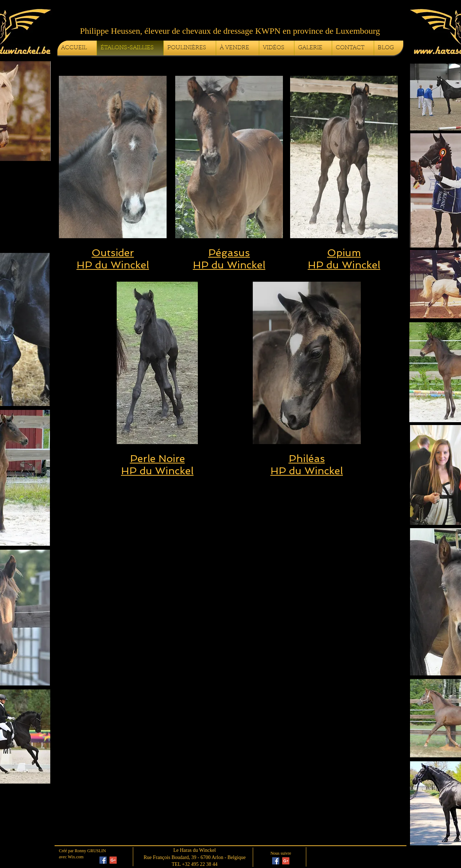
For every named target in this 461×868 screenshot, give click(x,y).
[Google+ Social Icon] (113, 860)
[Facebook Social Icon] (103, 860)
